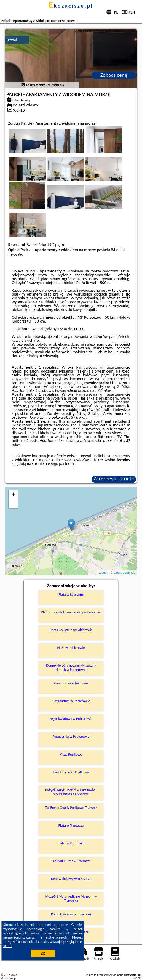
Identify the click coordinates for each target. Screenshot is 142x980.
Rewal (12, 40)
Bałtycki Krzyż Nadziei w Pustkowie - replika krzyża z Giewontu (71, 792)
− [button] (13, 504)
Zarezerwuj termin (114, 479)
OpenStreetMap (125, 573)
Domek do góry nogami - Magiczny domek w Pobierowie (71, 668)
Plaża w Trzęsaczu (71, 825)
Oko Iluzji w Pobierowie (71, 683)
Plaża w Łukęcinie (71, 594)
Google (77, 925)
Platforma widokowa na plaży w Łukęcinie (71, 612)
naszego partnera (59, 464)
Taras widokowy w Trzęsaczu (71, 879)
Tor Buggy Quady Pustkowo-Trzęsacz (71, 808)
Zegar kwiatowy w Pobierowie (71, 719)
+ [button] (13, 495)
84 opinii (118, 250)
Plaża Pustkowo (71, 754)
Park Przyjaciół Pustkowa (71, 772)
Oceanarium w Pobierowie (71, 701)
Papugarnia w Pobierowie (71, 737)
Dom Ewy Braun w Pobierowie (71, 630)
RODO (8, 946)
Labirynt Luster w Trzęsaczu (71, 861)
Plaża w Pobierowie (71, 648)
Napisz (137, 978)
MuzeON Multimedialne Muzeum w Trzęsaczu (71, 899)
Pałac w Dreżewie (71, 843)
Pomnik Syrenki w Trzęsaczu (71, 914)
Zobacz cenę (114, 75)
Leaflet (103, 573)
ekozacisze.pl (71, 6)
